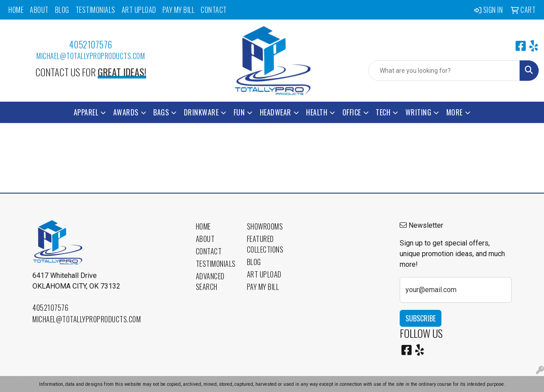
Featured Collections (265, 244)
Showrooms (265, 226)
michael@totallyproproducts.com (91, 56)
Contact (214, 10)
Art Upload (139, 10)
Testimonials (95, 10)
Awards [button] (126, 112)
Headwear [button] (276, 112)
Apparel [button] (86, 112)
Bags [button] (161, 112)
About (39, 10)
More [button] (455, 112)
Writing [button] (419, 112)
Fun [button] (239, 112)
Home (16, 10)
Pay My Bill (179, 10)
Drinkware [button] (201, 112)
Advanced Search (210, 281)
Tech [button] (383, 112)
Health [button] (317, 112)
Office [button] (352, 112)
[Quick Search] (444, 71)
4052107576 (91, 44)
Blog (62, 10)
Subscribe (421, 318)
